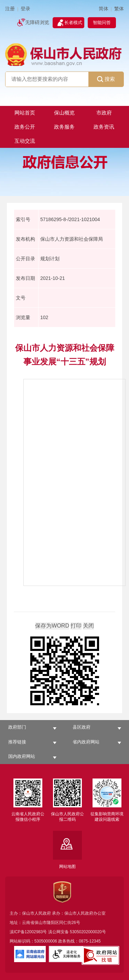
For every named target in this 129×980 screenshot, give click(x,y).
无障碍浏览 (37, 23)
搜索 (106, 79)
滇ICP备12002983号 (28, 932)
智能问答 (102, 23)
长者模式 (73, 23)
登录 (25, 9)
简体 (104, 9)
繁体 (119, 9)
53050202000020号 (88, 932)
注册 (10, 9)
